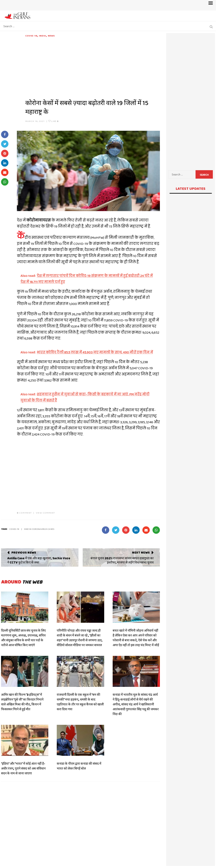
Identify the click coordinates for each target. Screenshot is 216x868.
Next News (141, 553)
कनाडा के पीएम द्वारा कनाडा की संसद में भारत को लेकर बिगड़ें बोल (79, 766)
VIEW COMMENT (45, 513)
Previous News (24, 553)
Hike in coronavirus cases (39, 529)
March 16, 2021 (35, 121)
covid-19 (14, 529)
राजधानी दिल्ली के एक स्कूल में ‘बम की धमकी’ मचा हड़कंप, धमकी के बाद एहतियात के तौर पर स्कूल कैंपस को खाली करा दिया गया (80, 702)
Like (53, 121)
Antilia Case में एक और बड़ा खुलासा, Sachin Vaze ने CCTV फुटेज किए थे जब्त (39, 560)
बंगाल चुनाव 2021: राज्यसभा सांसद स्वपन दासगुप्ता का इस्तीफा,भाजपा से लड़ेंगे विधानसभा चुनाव (122, 560)
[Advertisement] (93, 67)
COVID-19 (31, 36)
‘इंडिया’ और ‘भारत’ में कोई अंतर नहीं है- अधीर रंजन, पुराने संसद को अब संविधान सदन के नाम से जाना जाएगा (23, 768)
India (43, 36)
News (51, 36)
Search (204, 175)
